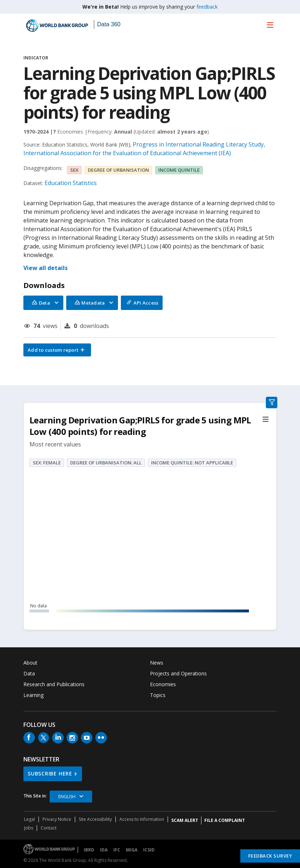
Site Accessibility (95, 819)
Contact (49, 828)
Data (29, 673)
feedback (207, 7)
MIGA (132, 850)
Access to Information (142, 819)
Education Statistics (71, 183)
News (157, 663)
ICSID (149, 850)
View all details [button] (46, 268)
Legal (29, 819)
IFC (117, 850)
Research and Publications (54, 684)
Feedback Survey (270, 856)
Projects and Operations (178, 673)
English (67, 797)
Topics (158, 695)
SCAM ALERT (185, 820)
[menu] (270, 25)
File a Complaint (225, 820)
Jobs (29, 828)
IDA (104, 850)
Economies (163, 684)
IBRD (89, 850)
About (30, 663)
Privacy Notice (57, 819)
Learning (33, 695)
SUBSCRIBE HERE (50, 773)
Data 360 (109, 24)
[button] (57, 350)
